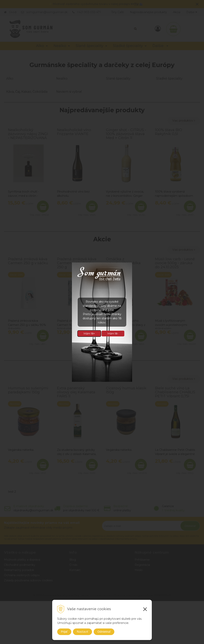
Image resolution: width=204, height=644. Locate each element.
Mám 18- (113, 333)
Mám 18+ (89, 333)
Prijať (64, 632)
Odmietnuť (104, 632)
